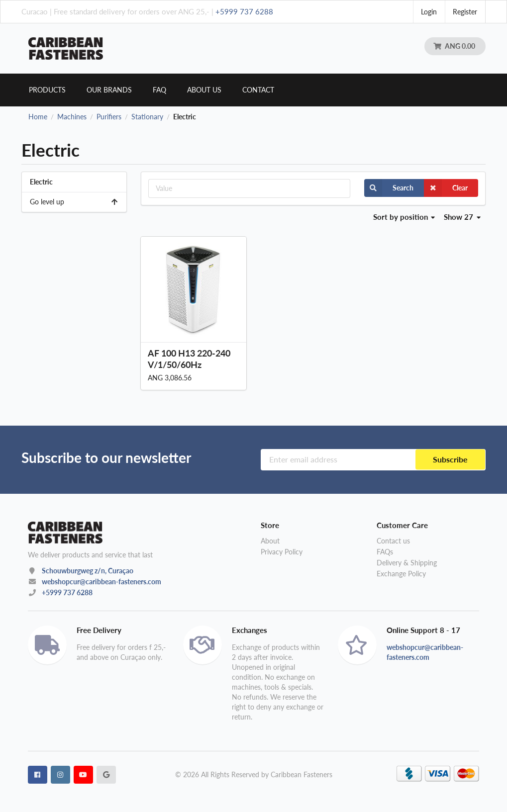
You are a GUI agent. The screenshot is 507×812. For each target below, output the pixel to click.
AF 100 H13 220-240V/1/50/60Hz (189, 359)
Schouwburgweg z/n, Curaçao (88, 571)
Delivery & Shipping (407, 563)
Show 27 (462, 217)
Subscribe (450, 459)
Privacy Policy (282, 552)
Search (389, 188)
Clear (446, 188)
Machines (72, 117)
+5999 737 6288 (244, 11)
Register (465, 12)
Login (429, 12)
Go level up (74, 202)
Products (47, 90)
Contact (258, 90)
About (270, 541)
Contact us (393, 541)
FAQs (385, 552)
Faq (159, 90)
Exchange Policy (401, 574)
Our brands (109, 90)
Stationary (147, 117)
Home (38, 117)
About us (204, 90)
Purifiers (109, 117)
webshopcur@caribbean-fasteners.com (101, 582)
